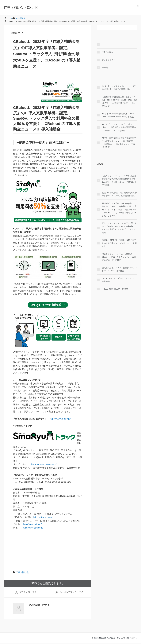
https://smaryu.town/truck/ (44, 464)
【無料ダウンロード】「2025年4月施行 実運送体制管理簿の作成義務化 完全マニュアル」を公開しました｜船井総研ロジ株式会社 (119, 180)
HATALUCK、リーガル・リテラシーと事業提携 (118, 280)
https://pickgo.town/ (43, 517)
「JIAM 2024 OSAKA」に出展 (115, 289)
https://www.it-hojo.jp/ (60, 419)
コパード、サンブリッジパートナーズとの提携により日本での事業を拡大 (119, 88)
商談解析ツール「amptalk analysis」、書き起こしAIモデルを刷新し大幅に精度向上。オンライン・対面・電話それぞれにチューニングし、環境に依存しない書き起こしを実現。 (119, 210)
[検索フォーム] (114, 27)
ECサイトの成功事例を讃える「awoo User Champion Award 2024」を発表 (118, 115)
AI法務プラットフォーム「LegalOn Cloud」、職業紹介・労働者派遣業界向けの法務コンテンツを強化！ (119, 127)
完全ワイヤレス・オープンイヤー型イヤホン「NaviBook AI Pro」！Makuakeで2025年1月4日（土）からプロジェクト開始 (119, 228)
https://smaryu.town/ (32, 524)
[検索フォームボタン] (134, 27)
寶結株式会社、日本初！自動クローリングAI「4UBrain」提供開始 (119, 269)
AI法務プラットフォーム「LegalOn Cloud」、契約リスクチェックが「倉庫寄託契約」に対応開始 (119, 257)
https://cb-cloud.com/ (33, 528)
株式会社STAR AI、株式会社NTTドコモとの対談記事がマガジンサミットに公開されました (119, 243)
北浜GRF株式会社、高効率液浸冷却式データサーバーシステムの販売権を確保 (119, 194)
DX (103, 45)
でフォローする (26, 592)
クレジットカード (110, 60)
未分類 (105, 68)
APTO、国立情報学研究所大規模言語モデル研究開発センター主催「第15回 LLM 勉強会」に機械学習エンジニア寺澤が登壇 (119, 143)
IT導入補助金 (22, 572)
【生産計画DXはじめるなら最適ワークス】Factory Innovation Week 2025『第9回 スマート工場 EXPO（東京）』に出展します (119, 101)
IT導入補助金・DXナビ (21, 7)
